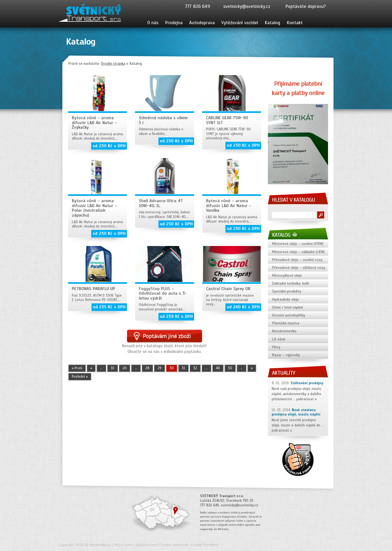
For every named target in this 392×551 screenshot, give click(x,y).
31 (183, 368)
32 (195, 368)
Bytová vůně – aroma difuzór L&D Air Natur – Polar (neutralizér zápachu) (94, 208)
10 (113, 368)
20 (125, 368)
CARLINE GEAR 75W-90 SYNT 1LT (227, 120)
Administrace (147, 545)
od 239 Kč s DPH (176, 316)
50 (230, 368)
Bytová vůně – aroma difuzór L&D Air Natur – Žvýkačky (94, 123)
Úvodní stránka (113, 64)
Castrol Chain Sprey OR (228, 289)
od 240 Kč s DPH (243, 307)
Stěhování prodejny (307, 383)
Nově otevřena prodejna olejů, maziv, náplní (296, 412)
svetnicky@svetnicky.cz (247, 6)
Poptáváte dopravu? (306, 6)
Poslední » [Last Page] (80, 377)
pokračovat (305, 399)
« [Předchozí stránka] (91, 368)
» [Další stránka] (252, 368)
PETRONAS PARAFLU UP (94, 289)
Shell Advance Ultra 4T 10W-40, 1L (161, 203)
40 (218, 368)
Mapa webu (124, 545)
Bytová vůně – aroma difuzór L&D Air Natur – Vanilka (229, 206)
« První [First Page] (77, 368)
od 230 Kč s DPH (109, 146)
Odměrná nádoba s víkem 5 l (163, 120)
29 (160, 368)
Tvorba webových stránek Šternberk (189, 545)
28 (147, 368)
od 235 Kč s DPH (109, 307)
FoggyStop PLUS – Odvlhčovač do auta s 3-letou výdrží (163, 293)
